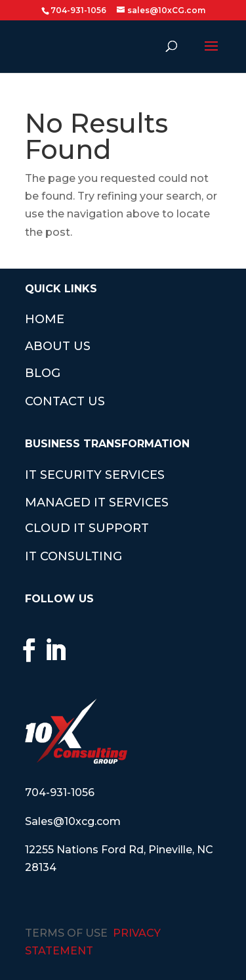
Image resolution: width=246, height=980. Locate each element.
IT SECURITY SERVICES (95, 475)
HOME (45, 319)
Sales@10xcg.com (73, 821)
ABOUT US (58, 346)
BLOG (43, 373)
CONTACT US (65, 401)
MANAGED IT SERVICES (97, 502)
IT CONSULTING (73, 556)
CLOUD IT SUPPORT (87, 528)
